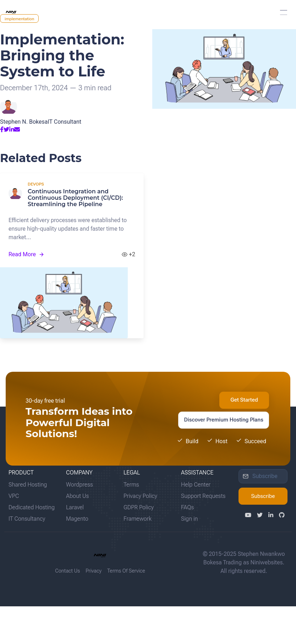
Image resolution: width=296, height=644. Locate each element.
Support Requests (203, 496)
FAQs (187, 507)
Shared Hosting (28, 485)
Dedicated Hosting (32, 507)
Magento (77, 519)
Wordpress (80, 485)
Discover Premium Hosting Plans (224, 420)
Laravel (75, 507)
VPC (14, 496)
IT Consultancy (27, 519)
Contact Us (67, 571)
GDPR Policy (139, 507)
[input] (263, 476)
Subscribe (263, 496)
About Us (77, 496)
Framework (138, 519)
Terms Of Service (126, 571)
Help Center (196, 485)
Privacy (94, 571)
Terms (131, 485)
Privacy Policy (140, 496)
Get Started (244, 400)
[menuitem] (148, 12)
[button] (284, 12)
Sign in (189, 519)
